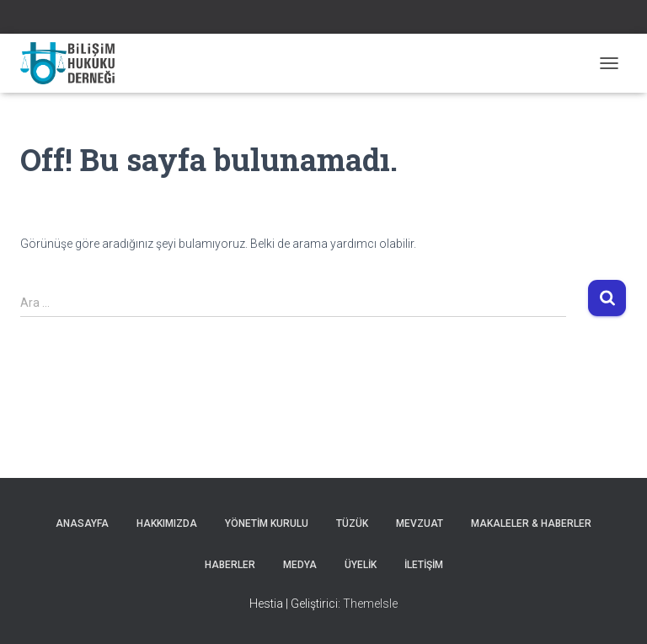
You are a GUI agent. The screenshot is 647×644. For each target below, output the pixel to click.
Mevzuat (420, 523)
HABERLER (230, 565)
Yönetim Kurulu (267, 523)
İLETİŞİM (424, 565)
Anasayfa (82, 523)
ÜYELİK (361, 565)
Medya (300, 565)
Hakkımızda (167, 523)
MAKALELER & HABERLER (531, 523)
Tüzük (352, 523)
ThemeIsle (370, 604)
